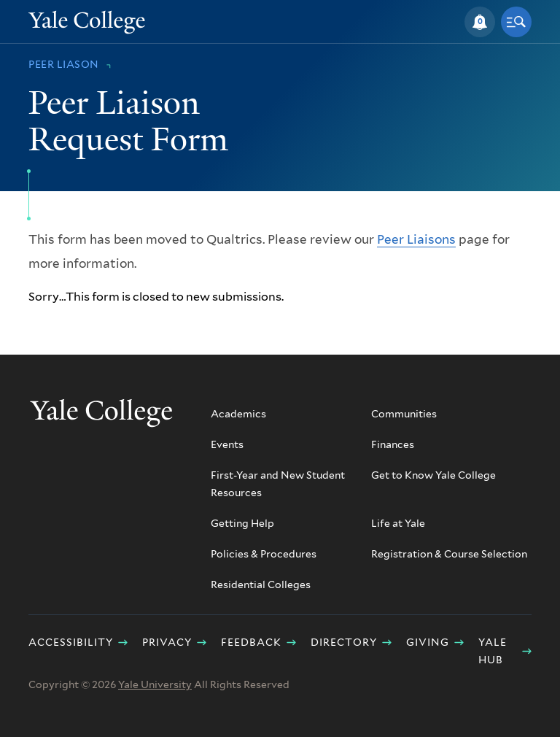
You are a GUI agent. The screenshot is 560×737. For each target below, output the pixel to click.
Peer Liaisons (416, 239)
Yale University (155, 684)
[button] (480, 22)
